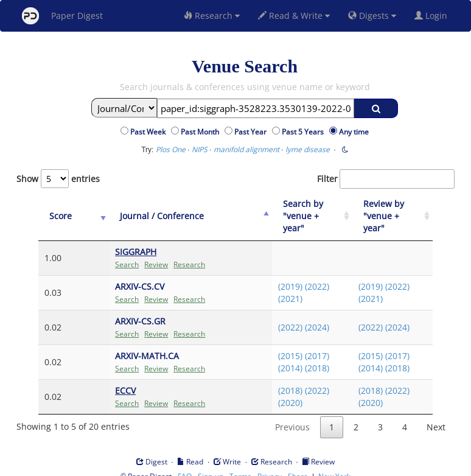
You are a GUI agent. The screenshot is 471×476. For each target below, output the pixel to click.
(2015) (277, 344)
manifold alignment (246, 149)
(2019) (277, 274)
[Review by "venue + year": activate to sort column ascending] (389, 210)
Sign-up (211, 464)
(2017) (304, 344)
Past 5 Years (305, 132)
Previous (292, 415)
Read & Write (294, 16)
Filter (386, 179)
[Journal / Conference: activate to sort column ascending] (171, 210)
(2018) (304, 356)
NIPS (200, 149)
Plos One (171, 149)
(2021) (277, 286)
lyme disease (308, 149)
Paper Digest (62, 16)
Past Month (202, 132)
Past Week (150, 132)
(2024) (304, 315)
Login (433, 16)
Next (436, 415)
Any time (354, 132)
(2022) (304, 274)
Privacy (270, 464)
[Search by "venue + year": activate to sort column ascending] (302, 210)
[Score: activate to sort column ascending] (61, 210)
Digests (372, 16)
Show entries (58, 179)
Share (298, 464)
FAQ (185, 464)
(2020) (277, 390)
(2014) (277, 356)
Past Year (252, 132)
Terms (240, 464)
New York (334, 464)
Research (212, 16)
